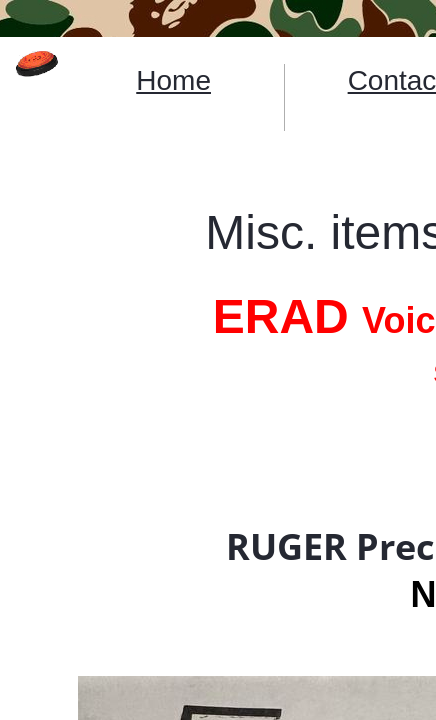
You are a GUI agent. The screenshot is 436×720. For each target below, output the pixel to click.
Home (173, 80)
